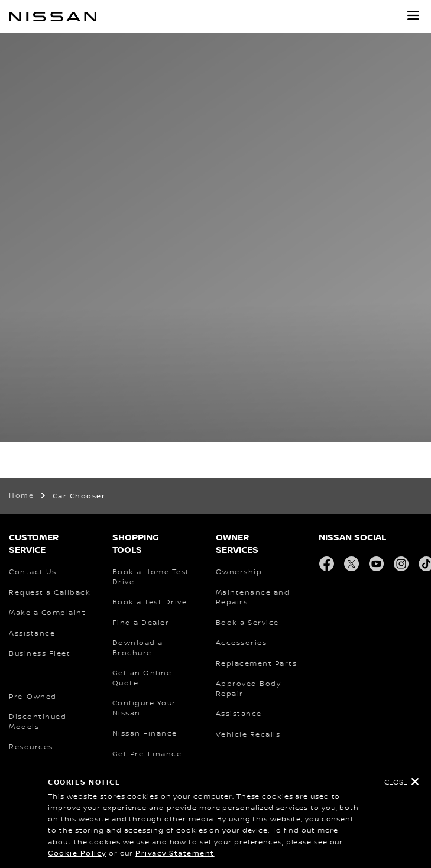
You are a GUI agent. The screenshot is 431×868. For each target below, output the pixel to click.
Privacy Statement (175, 854)
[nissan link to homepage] (53, 17)
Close (396, 783)
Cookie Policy (77, 854)
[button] (413, 15)
